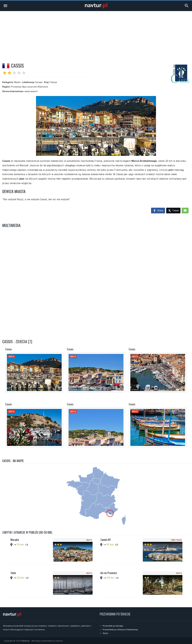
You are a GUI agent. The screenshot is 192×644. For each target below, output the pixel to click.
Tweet (173, 211)
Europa (39, 82)
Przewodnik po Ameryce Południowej (120, 629)
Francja (53, 82)
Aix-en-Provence (109, 573)
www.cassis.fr (31, 91)
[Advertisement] (96, 33)
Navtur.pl (25, 641)
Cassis (8, 349)
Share (158, 211)
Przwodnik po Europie (113, 626)
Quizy (105, 633)
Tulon (13, 573)
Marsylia (15, 540)
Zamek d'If (106, 540)
